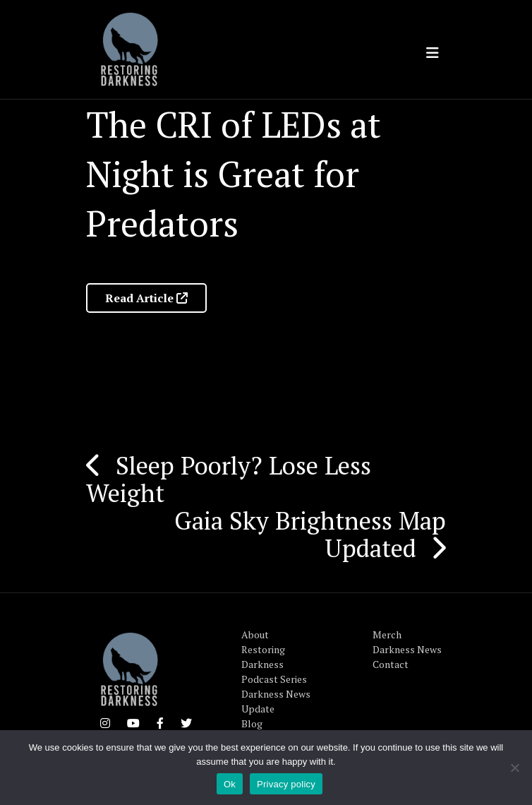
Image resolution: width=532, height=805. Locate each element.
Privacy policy (286, 784)
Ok (230, 784)
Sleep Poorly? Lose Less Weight (229, 479)
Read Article (146, 298)
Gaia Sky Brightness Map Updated (310, 534)
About (255, 634)
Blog (252, 723)
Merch (387, 634)
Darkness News (407, 649)
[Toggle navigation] (433, 53)
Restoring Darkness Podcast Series (274, 664)
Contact (391, 664)
